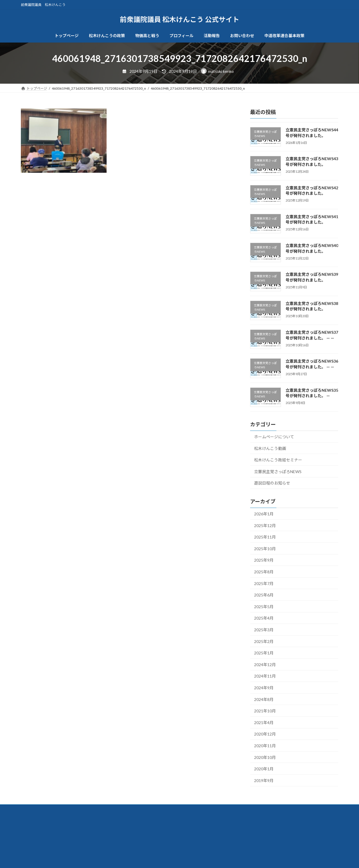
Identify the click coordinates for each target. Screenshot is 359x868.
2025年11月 (265, 537)
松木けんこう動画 (270, 448)
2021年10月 (265, 711)
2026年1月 (264, 514)
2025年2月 (264, 641)
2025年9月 (264, 560)
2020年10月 (265, 757)
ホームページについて (274, 437)
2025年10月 (265, 548)
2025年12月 (265, 525)
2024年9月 (264, 688)
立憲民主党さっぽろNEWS (278, 471)
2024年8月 (264, 699)
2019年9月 (264, 780)
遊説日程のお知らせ (272, 483)
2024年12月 (265, 664)
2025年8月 (264, 572)
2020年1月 (264, 769)
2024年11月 (265, 676)
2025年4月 (264, 618)
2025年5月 (264, 606)
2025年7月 (264, 583)
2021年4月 (264, 722)
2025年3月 (264, 630)
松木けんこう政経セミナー (278, 460)
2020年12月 (265, 734)
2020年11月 (265, 746)
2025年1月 (264, 653)
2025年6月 (264, 595)
